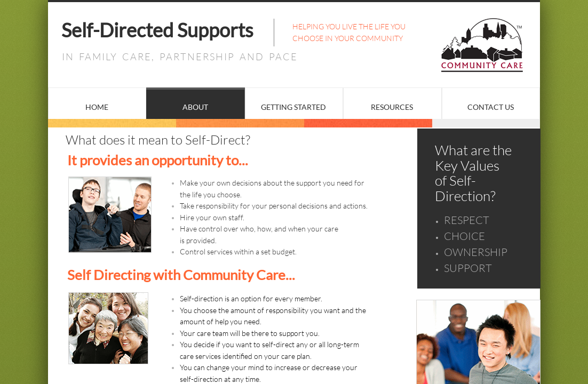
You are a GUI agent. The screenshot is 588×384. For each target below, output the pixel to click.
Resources (392, 107)
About (195, 107)
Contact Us (491, 107)
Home (97, 107)
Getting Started (293, 107)
